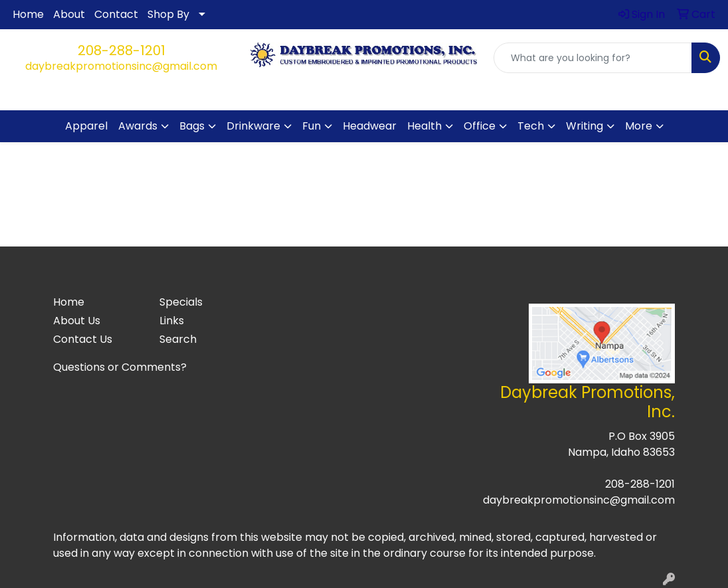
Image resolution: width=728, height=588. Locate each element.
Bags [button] (192, 126)
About (69, 14)
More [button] (639, 126)
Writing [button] (585, 126)
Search (178, 339)
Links (172, 321)
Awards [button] (138, 126)
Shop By (168, 14)
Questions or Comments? (120, 367)
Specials (181, 302)
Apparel (86, 126)
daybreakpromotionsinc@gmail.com (121, 66)
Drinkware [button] (253, 126)
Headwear (370, 126)
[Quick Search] (593, 58)
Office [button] (480, 126)
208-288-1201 (122, 50)
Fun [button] (312, 126)
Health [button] (424, 126)
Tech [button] (531, 126)
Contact (116, 14)
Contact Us (83, 339)
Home (28, 14)
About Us (77, 321)
